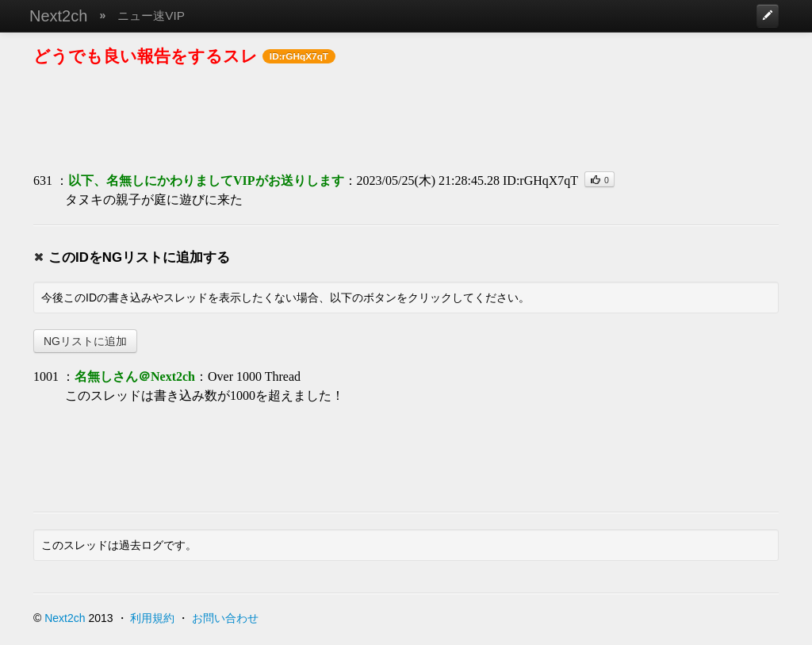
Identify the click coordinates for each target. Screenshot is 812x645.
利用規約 (152, 618)
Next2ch (58, 16)
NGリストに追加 (85, 341)
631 (43, 180)
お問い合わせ (225, 618)
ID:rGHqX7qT (540, 180)
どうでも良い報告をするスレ (146, 56)
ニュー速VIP (151, 15)
